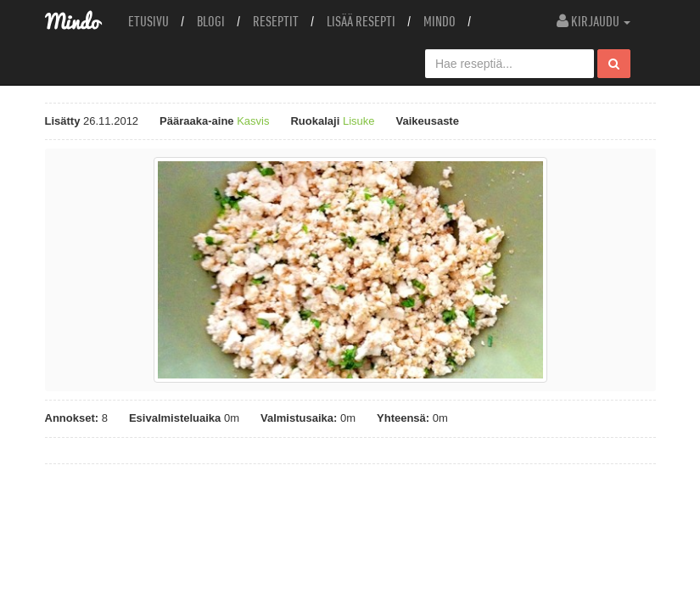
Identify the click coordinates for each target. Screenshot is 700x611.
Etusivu (148, 21)
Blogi (211, 21)
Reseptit (276, 21)
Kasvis (253, 121)
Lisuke (359, 121)
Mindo (440, 21)
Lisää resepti (361, 21)
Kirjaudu (594, 21)
